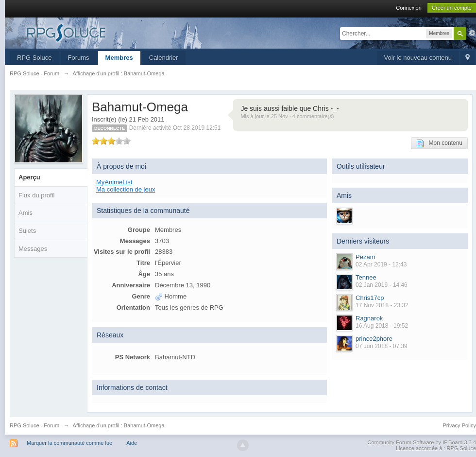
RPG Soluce (34, 58)
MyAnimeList (114, 182)
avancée (472, 33)
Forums (79, 58)
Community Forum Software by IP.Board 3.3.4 (422, 442)
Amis (25, 213)
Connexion (409, 8)
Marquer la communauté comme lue (69, 443)
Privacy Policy (459, 425)
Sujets (27, 231)
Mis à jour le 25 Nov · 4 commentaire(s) (287, 116)
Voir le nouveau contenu (418, 58)
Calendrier (164, 58)
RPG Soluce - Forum (34, 425)
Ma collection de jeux (126, 189)
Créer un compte (452, 8)
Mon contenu (439, 143)
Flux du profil (36, 195)
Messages (33, 249)
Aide (132, 443)
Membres (119, 58)
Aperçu (29, 177)
